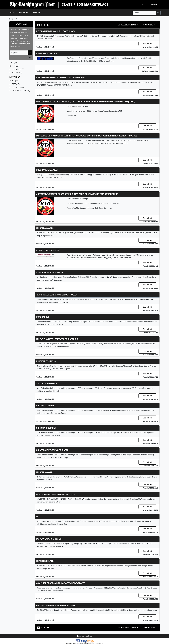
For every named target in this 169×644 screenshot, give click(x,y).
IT (37, 517)
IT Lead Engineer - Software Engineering (57, 339)
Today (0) (16, 84)
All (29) (15, 81)
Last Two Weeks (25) (21, 91)
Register (154, 4)
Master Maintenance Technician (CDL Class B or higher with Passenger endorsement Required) (86, 102)
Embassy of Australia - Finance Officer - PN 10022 (61, 78)
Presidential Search (47, 53)
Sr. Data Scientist (45, 406)
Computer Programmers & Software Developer (61, 583)
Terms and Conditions (84, 636)
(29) (13, 63)
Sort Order (149, 25)
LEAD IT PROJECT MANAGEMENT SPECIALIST (56, 494)
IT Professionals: (45, 228)
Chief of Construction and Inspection (56, 605)
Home (13, 13)
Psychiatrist (43, 317)
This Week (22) (18, 87)
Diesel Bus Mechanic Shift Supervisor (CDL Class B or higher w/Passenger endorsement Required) (87, 136)
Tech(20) (15, 66)
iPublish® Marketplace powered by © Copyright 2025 (84, 640)
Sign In (144, 4)
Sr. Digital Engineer (47, 383)
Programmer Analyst (47, 170)
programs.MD (42, 324)
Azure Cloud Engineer (48, 250)
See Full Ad (147, 43)
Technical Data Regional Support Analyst (57, 295)
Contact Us (36, 13)
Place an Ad (23, 13)
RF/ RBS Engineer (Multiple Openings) (55, 31)
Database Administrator (49, 539)
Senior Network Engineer (50, 273)
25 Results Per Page (127, 25)
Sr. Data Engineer (46, 428)
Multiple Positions (46, 361)
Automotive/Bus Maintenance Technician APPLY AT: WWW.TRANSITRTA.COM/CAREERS (77, 194)
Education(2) (17, 72)
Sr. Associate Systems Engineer (52, 450)
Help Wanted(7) (18, 69)
